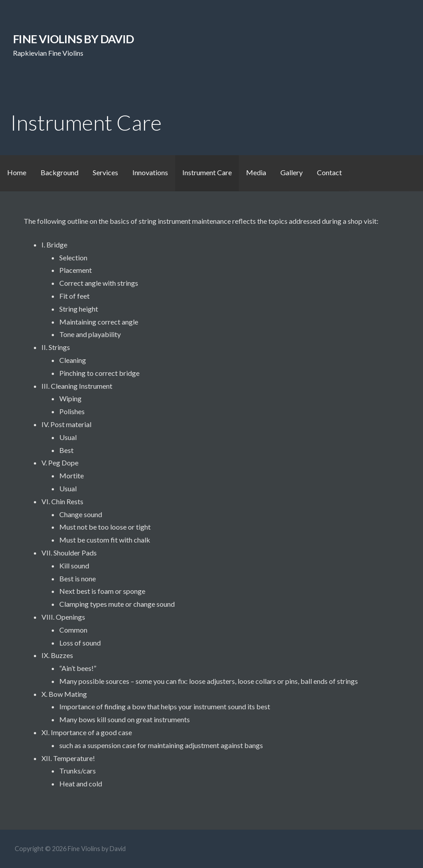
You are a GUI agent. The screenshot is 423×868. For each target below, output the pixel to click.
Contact (329, 172)
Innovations (150, 172)
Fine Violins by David (73, 39)
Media (256, 172)
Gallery (292, 172)
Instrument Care (207, 172)
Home (17, 172)
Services (105, 172)
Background (60, 172)
